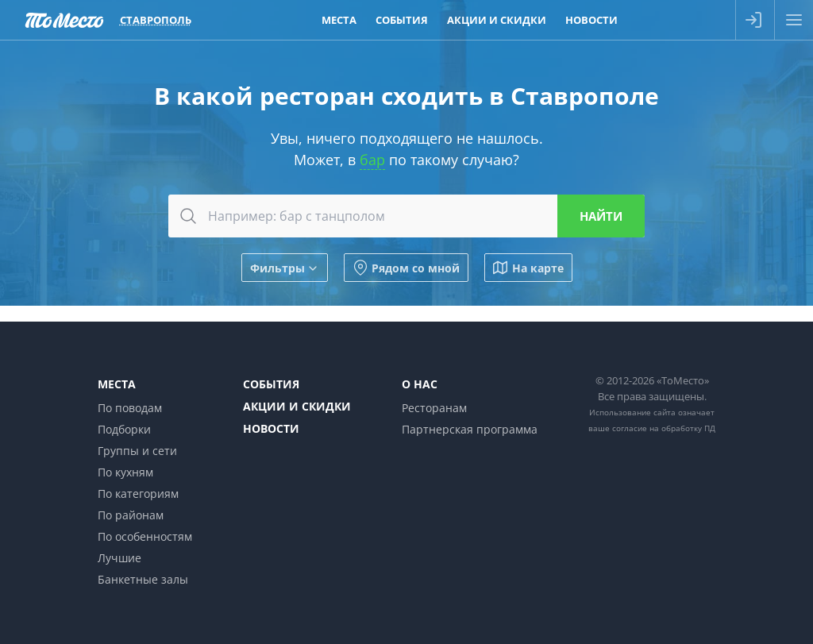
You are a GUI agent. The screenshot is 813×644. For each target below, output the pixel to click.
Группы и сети (137, 451)
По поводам (130, 408)
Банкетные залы (143, 579)
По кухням (125, 472)
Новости (271, 428)
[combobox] (406, 216)
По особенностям (145, 536)
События (271, 384)
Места (117, 384)
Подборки (124, 429)
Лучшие (119, 558)
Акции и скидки (297, 406)
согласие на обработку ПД (664, 428)
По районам (131, 515)
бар (372, 160)
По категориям (138, 494)
